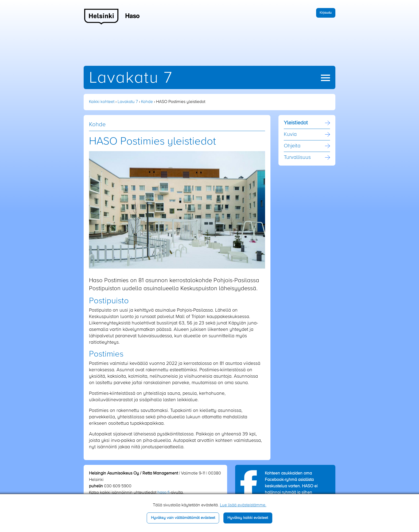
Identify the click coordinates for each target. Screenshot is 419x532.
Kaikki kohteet (102, 102)
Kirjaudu (326, 13)
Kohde (147, 102)
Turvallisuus (297, 158)
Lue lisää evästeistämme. (243, 505)
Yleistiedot (296, 123)
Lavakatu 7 (131, 78)
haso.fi (164, 493)
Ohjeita (292, 146)
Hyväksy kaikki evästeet (248, 518)
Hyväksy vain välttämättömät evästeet (183, 518)
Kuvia (290, 135)
